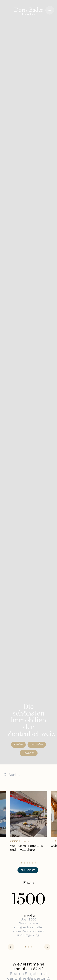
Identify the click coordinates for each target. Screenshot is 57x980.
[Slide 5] (35, 863)
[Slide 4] (33, 863)
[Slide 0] (22, 863)
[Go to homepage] (29, 12)
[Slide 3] (30, 863)
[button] (50, 10)
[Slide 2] (27, 863)
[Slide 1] (24, 863)
